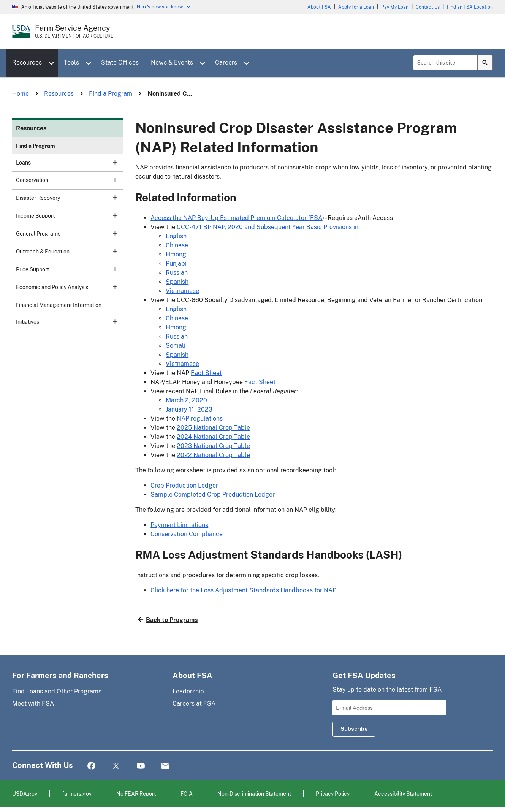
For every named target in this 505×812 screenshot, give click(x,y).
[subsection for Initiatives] (110, 321)
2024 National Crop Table (213, 437)
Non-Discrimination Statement (254, 794)
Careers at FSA (194, 704)
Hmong (176, 254)
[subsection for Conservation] (110, 180)
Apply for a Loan (356, 7)
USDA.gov (25, 794)
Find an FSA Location (470, 7)
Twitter (116, 766)
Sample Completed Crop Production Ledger (213, 495)
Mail (165, 766)
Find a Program (36, 146)
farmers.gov (77, 794)
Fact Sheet (206, 373)
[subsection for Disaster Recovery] (110, 198)
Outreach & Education (66, 251)
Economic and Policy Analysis (66, 287)
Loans (66, 162)
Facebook (91, 766)
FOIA (187, 794)
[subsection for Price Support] (110, 269)
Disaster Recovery (66, 198)
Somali (176, 346)
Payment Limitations (179, 525)
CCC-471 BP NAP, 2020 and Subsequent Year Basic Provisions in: (268, 227)
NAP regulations (200, 419)
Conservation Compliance (187, 534)
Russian (177, 273)
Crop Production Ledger (184, 485)
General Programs (66, 233)
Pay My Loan (395, 7)
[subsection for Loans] (110, 162)
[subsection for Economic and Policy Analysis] (110, 287)
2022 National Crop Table (213, 455)
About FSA (319, 7)
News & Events (172, 63)
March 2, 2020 (186, 400)
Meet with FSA (33, 704)
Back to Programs (172, 620)
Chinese (177, 245)
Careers (226, 63)
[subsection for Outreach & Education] (110, 251)
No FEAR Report (136, 794)
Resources (27, 63)
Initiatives (66, 321)
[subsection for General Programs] (110, 233)
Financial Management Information (59, 305)
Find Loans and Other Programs (57, 691)
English (176, 236)
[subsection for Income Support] (110, 215)
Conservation (66, 180)
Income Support (66, 215)
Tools (71, 63)
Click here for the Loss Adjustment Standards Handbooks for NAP (243, 590)
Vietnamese (182, 291)
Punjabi (176, 264)
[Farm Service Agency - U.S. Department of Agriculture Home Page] (74, 32)
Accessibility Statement (403, 794)
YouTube (141, 766)
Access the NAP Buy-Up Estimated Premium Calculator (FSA (236, 218)
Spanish (177, 282)
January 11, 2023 (189, 409)
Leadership (188, 691)
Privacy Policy (333, 794)
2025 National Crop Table (213, 428)
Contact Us (428, 7)
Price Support (66, 269)
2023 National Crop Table (213, 446)
